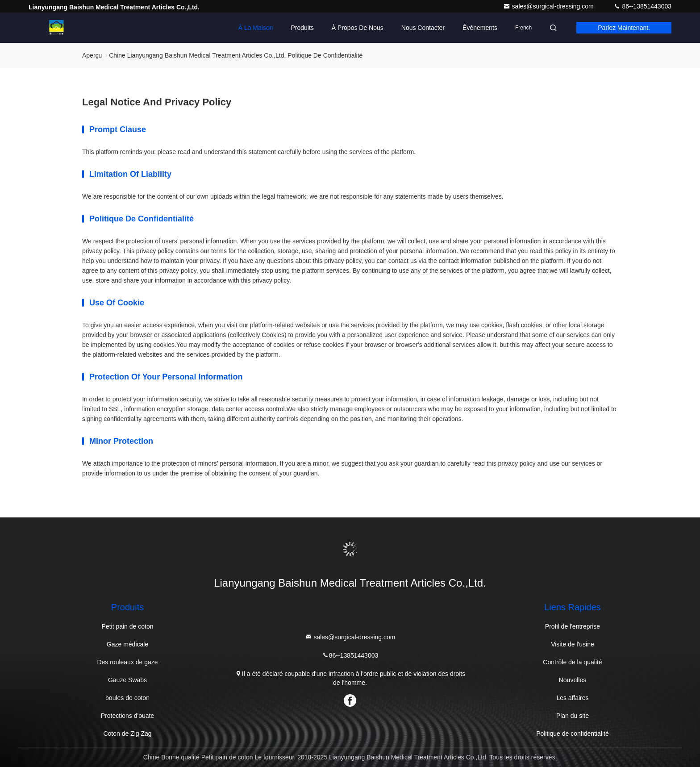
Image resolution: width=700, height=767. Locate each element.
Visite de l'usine (573, 644)
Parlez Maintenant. (624, 28)
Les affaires (572, 698)
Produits (302, 28)
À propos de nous (358, 28)
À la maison (256, 28)
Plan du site (573, 716)
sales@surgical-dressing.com (549, 6)
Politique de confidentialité (573, 734)
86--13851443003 (642, 6)
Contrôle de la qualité (572, 662)
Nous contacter (423, 28)
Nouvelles (573, 680)
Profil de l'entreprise (573, 626)
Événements (480, 28)
